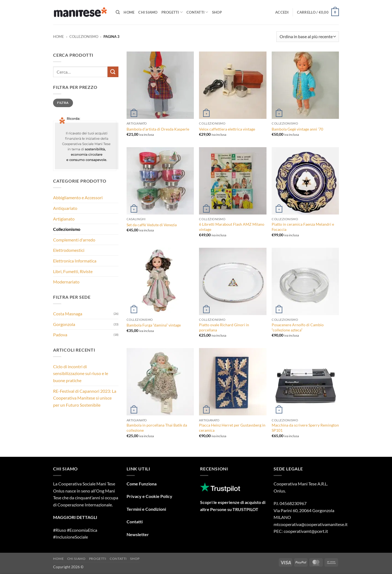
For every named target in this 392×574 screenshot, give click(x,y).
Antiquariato (65, 208)
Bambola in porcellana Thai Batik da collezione (157, 428)
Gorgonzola (64, 324)
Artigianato (64, 219)
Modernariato (66, 282)
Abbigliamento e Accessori (78, 197)
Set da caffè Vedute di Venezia (152, 225)
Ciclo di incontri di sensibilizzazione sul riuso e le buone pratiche (81, 373)
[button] (282, 12)
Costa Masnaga (68, 314)
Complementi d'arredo (74, 240)
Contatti (197, 12)
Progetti (172, 12)
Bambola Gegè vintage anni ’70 (297, 129)
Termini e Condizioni (146, 509)
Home (129, 12)
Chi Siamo (148, 12)
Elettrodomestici (69, 250)
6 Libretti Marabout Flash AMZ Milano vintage (232, 227)
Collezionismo (84, 37)
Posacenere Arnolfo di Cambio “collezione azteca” (298, 327)
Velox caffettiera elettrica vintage (227, 129)
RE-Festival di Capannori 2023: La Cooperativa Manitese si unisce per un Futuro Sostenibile (85, 398)
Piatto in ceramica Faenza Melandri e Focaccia (303, 227)
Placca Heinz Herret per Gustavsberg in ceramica (232, 428)
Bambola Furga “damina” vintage (154, 325)
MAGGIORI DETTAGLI (75, 517)
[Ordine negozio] (308, 37)
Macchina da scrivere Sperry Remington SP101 (305, 428)
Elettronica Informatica (75, 261)
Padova (60, 335)
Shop (217, 12)
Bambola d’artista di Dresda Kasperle (158, 129)
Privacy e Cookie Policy (149, 496)
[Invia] (113, 72)
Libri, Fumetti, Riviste (73, 271)
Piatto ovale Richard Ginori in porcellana (224, 327)
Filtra (63, 103)
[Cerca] (118, 12)
